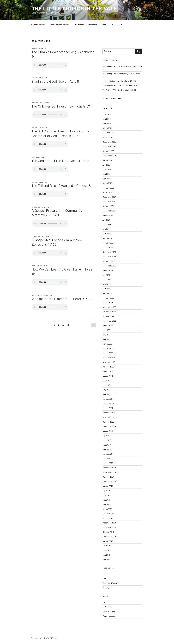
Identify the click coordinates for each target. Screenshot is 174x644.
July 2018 (106, 546)
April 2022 (107, 339)
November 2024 (109, 202)
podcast (106, 574)
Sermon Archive (38, 25)
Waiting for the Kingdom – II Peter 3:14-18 (62, 299)
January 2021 (108, 408)
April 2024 (107, 234)
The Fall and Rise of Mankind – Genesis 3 (61, 186)
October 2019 (108, 477)
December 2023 (109, 252)
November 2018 (109, 527)
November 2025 (109, 146)
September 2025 (109, 156)
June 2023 (107, 280)
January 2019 (108, 518)
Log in (105, 602)
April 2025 (107, 179)
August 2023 (108, 270)
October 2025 (108, 151)
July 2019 (106, 491)
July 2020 (106, 436)
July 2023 (106, 275)
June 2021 (106, 385)
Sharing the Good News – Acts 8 (55, 81)
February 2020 (108, 459)
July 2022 (106, 330)
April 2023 (107, 289)
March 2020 (107, 454)
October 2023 (108, 261)
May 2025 (107, 174)
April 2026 (107, 124)
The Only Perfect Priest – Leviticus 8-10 (61, 106)
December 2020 (109, 413)
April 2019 (106, 505)
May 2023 (106, 284)
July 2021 (106, 381)
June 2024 (107, 225)
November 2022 (109, 312)
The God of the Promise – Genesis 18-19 (61, 161)
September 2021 (109, 371)
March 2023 (107, 293)
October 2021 (108, 367)
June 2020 (107, 440)
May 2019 (106, 500)
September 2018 (109, 537)
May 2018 (106, 555)
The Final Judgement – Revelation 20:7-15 (119, 81)
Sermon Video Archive (60, 25)
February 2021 (108, 403)
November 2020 (109, 417)
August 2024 (108, 215)
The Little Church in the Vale (74, 9)
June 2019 (107, 495)
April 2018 (106, 559)
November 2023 (109, 257)
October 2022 (108, 316)
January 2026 (108, 137)
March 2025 (107, 183)
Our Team (93, 25)
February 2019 (108, 514)
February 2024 (108, 243)
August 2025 (108, 160)
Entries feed (108, 607)
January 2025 (108, 192)
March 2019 (107, 509)
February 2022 (108, 348)
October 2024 (108, 206)
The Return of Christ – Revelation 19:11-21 (119, 90)
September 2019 (109, 482)
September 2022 (109, 321)
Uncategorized (108, 588)
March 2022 (107, 344)
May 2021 (106, 390)
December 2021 (109, 358)
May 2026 (107, 119)
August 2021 (108, 376)
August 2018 (108, 541)
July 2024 (106, 220)
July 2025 (106, 165)
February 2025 (108, 188)
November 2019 (109, 472)
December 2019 (109, 468)
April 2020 (107, 449)
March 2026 (107, 128)
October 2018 (108, 532)
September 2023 (109, 266)
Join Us (105, 25)
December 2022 (109, 307)
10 (68, 325)
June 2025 (107, 169)
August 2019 (108, 486)
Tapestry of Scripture (111, 583)
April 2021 (106, 394)
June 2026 (107, 114)
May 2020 (107, 445)
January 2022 (108, 353)
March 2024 (107, 238)
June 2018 (107, 550)
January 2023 (108, 302)
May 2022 (106, 335)
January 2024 (108, 247)
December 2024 (109, 197)
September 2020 (110, 426)
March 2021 (107, 399)
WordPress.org (109, 616)
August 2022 (108, 325)
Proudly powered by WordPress (44, 638)
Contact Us (117, 25)
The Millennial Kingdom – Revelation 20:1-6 (120, 86)
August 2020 (108, 431)
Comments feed (109, 611)
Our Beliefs (79, 25)
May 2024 (107, 229)
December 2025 (109, 142)
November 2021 (109, 362)
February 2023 (108, 298)
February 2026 (108, 133)
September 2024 (109, 211)
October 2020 (108, 422)
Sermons (106, 579)
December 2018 (109, 523)
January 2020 (108, 463)
